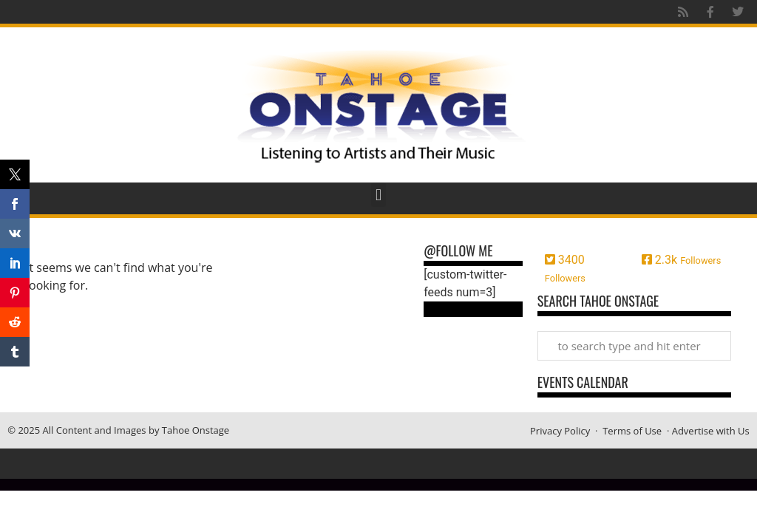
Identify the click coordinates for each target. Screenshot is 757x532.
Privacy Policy (560, 431)
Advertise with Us (711, 431)
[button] (378, 195)
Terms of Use (632, 431)
